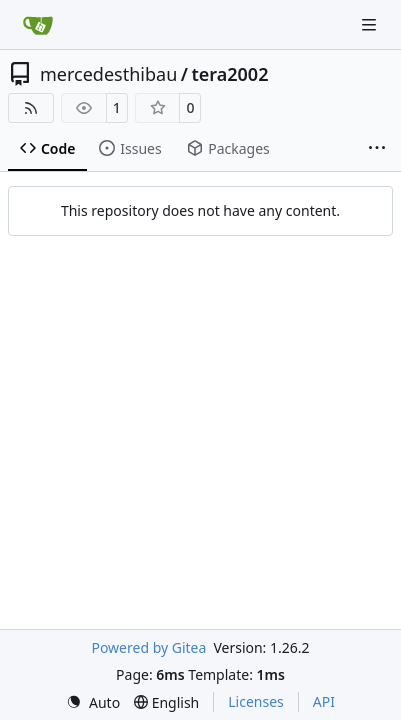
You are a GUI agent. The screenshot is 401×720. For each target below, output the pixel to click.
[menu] (93, 702)
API (324, 701)
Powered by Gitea (148, 647)
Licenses (256, 701)
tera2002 (229, 74)
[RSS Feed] (31, 108)
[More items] (377, 149)
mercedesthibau (108, 74)
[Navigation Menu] (371, 24)
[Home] (38, 25)
